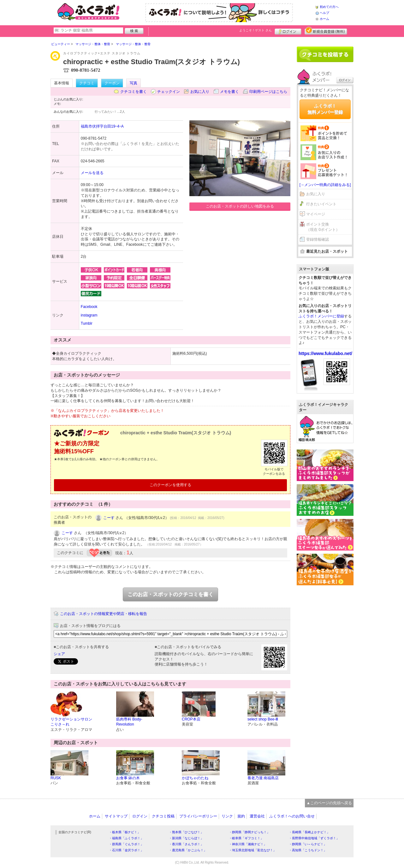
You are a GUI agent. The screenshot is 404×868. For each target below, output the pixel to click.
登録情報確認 (318, 239)
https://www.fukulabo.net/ (325, 353)
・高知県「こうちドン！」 (308, 850)
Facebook (89, 307)
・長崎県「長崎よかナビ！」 (309, 832)
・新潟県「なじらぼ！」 (186, 838)
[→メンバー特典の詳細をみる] (325, 185)
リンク (227, 816)
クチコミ (87, 83)
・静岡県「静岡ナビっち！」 (249, 832)
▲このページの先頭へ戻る (329, 803)
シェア (59, 654)
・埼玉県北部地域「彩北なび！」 (252, 850)
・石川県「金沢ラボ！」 (126, 850)
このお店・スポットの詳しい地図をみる (240, 206)
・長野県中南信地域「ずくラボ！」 (314, 838)
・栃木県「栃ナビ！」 (125, 832)
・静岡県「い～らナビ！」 (308, 844)
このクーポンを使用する (170, 485)
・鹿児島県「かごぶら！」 (188, 850)
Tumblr (87, 323)
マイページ (316, 214)
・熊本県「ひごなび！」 (186, 832)
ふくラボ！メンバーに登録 (321, 316)
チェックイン (169, 92)
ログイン (288, 31)
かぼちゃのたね (195, 778)
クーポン (112, 83)
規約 (241, 816)
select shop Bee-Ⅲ (263, 719)
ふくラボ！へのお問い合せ (292, 816)
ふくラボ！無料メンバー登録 (325, 109)
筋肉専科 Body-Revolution (129, 722)
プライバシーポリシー (198, 816)
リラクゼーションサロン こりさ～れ (71, 722)
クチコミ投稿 (163, 816)
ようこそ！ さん (255, 30)
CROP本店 (191, 719)
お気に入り (200, 92)
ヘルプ (324, 13)
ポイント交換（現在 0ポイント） (323, 227)
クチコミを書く (134, 92)
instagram (89, 315)
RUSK (56, 778)
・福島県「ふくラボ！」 (126, 838)
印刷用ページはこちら (268, 92)
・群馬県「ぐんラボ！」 (126, 844)
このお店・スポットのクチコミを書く (170, 594)
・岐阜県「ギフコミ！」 (246, 838)
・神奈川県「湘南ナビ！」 (248, 844)
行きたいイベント (321, 204)
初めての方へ (329, 7)
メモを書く (229, 92)
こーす (109, 518)
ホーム (324, 19)
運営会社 (257, 816)
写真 (134, 83)
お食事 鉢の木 (128, 778)
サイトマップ (116, 816)
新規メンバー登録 (326, 31)
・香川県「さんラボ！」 (186, 844)
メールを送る (92, 173)
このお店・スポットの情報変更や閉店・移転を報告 (104, 614)
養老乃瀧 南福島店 (263, 778)
